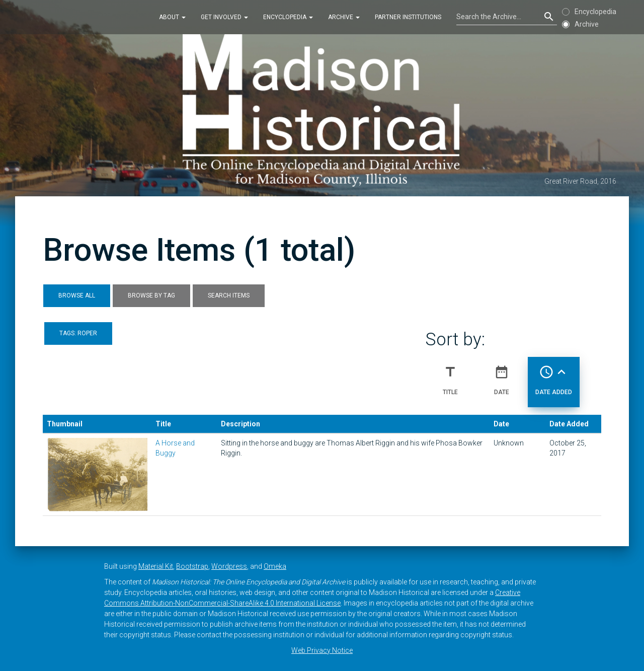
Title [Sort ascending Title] (450, 376)
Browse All (77, 295)
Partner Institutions (408, 17)
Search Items (229, 295)
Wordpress (229, 566)
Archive (344, 17)
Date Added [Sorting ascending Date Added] (554, 376)
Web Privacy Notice (322, 650)
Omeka (275, 566)
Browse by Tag (151, 295)
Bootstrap (192, 566)
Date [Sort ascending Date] (502, 376)
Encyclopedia (288, 17)
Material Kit (156, 566)
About (172, 17)
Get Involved (224, 17)
